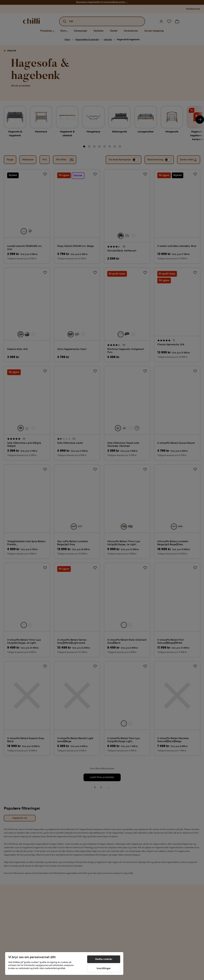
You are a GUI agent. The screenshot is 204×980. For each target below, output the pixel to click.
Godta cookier (104, 959)
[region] (64, 963)
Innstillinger (104, 969)
